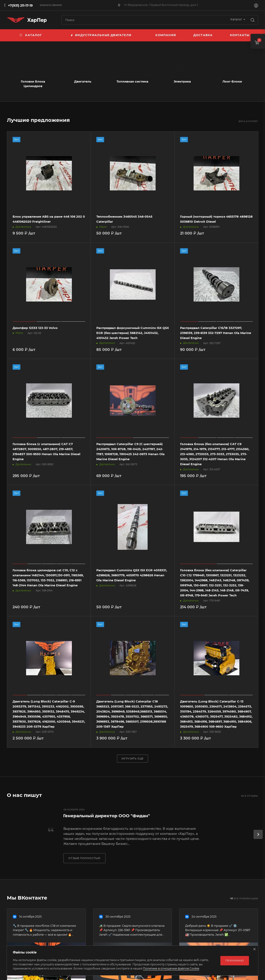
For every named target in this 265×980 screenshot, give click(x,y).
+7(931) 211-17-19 (20, 5)
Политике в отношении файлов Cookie (171, 968)
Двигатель (83, 81)
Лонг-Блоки (232, 81)
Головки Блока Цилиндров (33, 84)
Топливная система (132, 81)
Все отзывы (250, 796)
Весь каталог (248, 121)
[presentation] (258, 834)
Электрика (182, 81)
